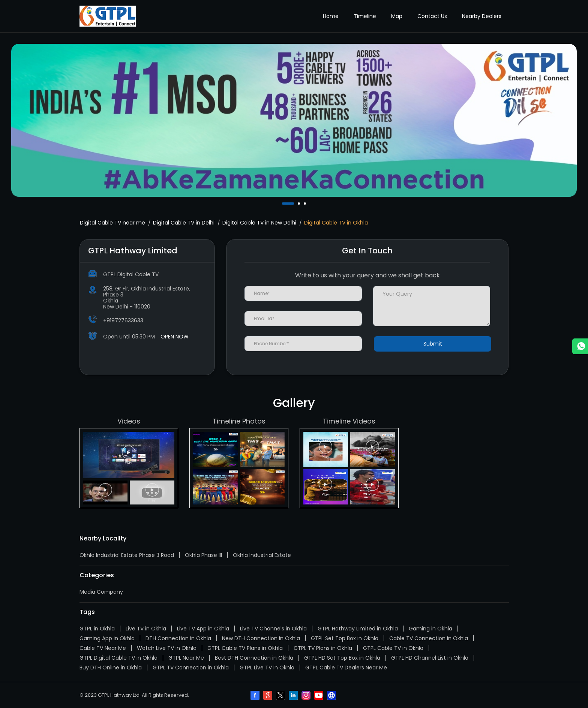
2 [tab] (300, 204)
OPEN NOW (175, 337)
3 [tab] (306, 204)
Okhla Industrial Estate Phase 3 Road (127, 555)
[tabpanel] (294, 120)
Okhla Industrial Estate (262, 555)
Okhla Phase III (203, 555)
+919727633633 (123, 320)
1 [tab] (284, 204)
